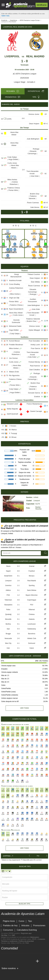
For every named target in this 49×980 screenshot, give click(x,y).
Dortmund (32, 643)
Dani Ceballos (35, 370)
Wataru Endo (14, 372)
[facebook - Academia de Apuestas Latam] (13, 956)
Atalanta (32, 619)
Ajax (8, 629)
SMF (13, 935)
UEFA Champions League (24, 74)
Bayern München (32, 595)
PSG (8, 595)
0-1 (18, 576)
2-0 (18, 638)
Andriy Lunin (35, 345)
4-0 (18, 600)
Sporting (32, 585)
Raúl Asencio (35, 366)
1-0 (18, 581)
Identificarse (42, 5)
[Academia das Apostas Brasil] (13, 961)
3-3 (18, 634)
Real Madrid (35, 56)
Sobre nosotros (9, 968)
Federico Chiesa (14, 188)
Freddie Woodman (16, 345)
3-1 (18, 590)
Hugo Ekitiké (13, 159)
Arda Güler (35, 176)
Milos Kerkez (12, 180)
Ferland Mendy (34, 362)
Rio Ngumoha (14, 375)
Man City (8, 643)
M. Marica (13, 430)
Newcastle (8, 638)
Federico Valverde (33, 197)
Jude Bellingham (33, 139)
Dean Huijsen (34, 124)
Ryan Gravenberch (16, 309)
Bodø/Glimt (8, 576)
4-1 (18, 643)
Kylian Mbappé (34, 330)
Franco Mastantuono (34, 404)
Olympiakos (8, 605)
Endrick (37, 397)
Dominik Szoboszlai (16, 321)
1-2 (18, 595)
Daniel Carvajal (36, 411)
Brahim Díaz (35, 194)
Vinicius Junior (34, 114)
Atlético (8, 590)
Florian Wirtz (13, 190)
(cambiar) (39, 860)
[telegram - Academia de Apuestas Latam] (18, 956)
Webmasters (35, 937)
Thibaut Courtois (34, 274)
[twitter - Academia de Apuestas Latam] (3, 956)
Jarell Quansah (13, 414)
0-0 (18, 571)
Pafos (8, 610)
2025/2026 (24, 78)
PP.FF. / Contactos (39, 939)
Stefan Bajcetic (12, 409)
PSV (32, 605)
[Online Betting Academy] (18, 961)
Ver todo (24, 708)
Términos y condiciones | (10, 941)
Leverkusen (32, 624)
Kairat (32, 648)
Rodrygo (36, 149)
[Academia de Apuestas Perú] (33, 961)
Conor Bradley (14, 284)
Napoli (8, 571)
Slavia (8, 566)
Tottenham (8, 600)
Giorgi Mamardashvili (16, 275)
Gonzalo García (34, 393)
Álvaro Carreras (33, 203)
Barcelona (32, 634)
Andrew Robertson (14, 183)
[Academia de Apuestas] (23, 961)
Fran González (34, 341)
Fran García (35, 348)
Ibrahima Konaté (15, 280)
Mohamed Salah (15, 326)
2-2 (18, 614)
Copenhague (32, 600)
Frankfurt (32, 571)
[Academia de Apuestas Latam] (3, 961)
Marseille (8, 619)
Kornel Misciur (14, 341)
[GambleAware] (8, 973)
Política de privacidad (26, 941)
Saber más (5, 16)
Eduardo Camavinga (32, 152)
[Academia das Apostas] (8, 961)
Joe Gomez (13, 358)
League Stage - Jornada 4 (25, 82)
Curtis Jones (12, 163)
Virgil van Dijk (14, 298)
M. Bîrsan (13, 437)
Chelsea (32, 614)
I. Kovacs (13, 426)
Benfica (8, 624)
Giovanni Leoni (13, 404)
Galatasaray (32, 629)
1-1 (18, 585)
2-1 (18, 648)
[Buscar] (45, 553)
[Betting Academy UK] (28, 961)
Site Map (4, 935)
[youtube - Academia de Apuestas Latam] (8, 956)
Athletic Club (32, 638)
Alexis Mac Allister (14, 133)
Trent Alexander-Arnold (33, 172)
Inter (8, 648)
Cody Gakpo (12, 157)
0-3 (18, 566)
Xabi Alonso (35, 207)
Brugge (8, 634)
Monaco (32, 576)
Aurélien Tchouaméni (32, 300)
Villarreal (32, 610)
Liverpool (12, 56)
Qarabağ (8, 614)
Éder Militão (35, 282)
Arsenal (32, 566)
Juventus (8, 585)
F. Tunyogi (13, 433)
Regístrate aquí (26, 933)
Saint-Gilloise (32, 590)
